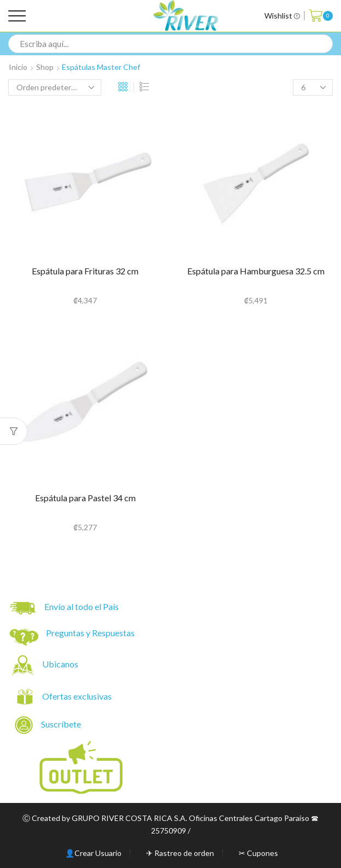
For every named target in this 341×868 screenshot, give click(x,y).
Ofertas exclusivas (78, 696)
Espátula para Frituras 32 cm (85, 271)
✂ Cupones (258, 853)
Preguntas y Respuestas (90, 633)
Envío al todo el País (64, 608)
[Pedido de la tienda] (55, 87)
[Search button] (323, 44)
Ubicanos (61, 664)
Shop (45, 67)
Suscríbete (49, 725)
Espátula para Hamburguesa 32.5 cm (256, 271)
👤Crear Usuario (93, 853)
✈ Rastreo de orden (180, 853)
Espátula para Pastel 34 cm (85, 498)
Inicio (18, 67)
